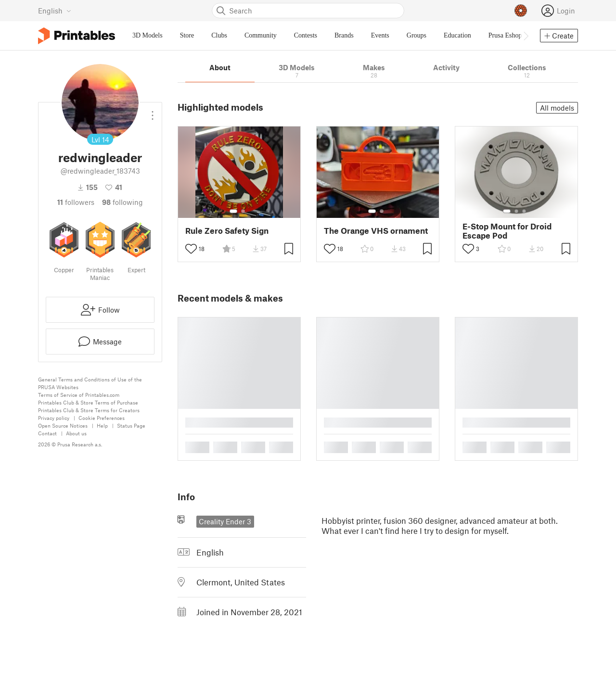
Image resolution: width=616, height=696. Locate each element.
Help (102, 425)
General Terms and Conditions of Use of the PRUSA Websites (90, 383)
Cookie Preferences (102, 418)
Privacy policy (54, 418)
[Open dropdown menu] (153, 112)
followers (76, 202)
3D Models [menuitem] (148, 35)
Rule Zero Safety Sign (227, 231)
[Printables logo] (77, 36)
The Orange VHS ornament (376, 231)
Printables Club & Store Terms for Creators (89, 410)
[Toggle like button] (191, 249)
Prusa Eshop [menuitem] (505, 35)
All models (557, 108)
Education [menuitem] (457, 35)
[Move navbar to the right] (526, 36)
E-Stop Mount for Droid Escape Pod (507, 231)
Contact (47, 433)
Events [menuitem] (380, 35)
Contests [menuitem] (306, 35)
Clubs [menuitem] (219, 35)
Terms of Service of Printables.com (79, 395)
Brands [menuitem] (344, 35)
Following (122, 202)
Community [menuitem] (261, 35)
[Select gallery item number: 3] (524, 211)
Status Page (131, 425)
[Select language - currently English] (55, 11)
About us (76, 433)
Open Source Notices (63, 425)
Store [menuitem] (187, 35)
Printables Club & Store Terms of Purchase (88, 402)
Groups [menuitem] (417, 35)
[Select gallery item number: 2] (243, 211)
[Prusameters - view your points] (521, 11)
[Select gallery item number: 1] (233, 211)
